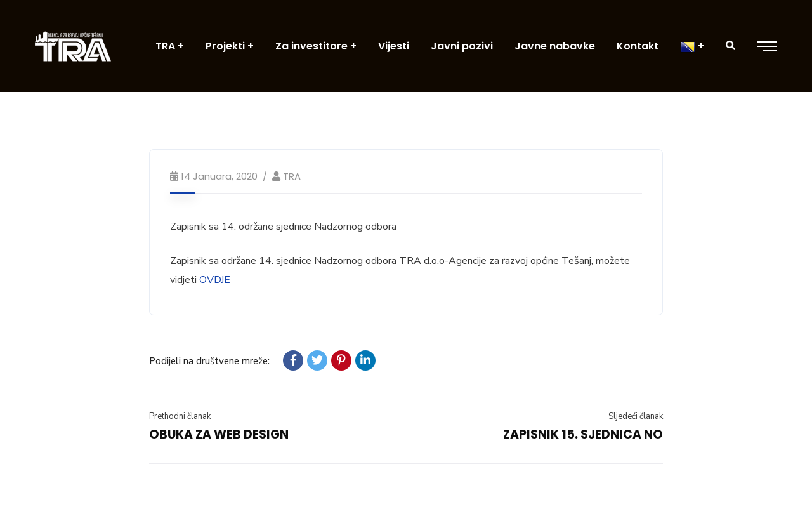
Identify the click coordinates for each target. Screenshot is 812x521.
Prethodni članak (180, 416)
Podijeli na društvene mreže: (209, 361)
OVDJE (215, 280)
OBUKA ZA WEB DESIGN (219, 434)
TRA (292, 176)
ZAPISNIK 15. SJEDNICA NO (583, 434)
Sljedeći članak (636, 416)
